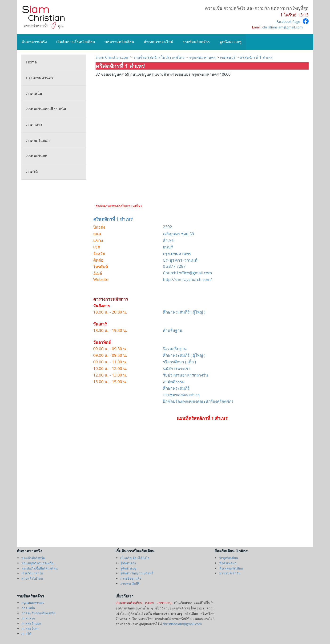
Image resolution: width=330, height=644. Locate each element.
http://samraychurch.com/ (187, 279)
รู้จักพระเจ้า (128, 563)
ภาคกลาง (34, 125)
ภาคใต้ (32, 172)
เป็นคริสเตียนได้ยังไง (135, 558)
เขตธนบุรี (228, 57)
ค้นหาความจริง (34, 42)
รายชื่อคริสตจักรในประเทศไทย (159, 57)
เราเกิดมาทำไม (32, 573)
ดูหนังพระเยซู (230, 42)
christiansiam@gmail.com (283, 27)
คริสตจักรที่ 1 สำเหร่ (256, 57)
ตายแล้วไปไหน (32, 578)
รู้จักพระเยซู (128, 568)
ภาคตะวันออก (38, 140)
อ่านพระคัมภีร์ (130, 583)
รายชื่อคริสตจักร (196, 42)
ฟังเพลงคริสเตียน (231, 568)
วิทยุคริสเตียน (229, 558)
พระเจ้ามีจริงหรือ (33, 558)
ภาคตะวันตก (37, 156)
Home (31, 62)
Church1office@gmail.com (187, 273)
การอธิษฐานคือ (131, 578)
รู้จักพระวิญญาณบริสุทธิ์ (137, 573)
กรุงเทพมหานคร (40, 78)
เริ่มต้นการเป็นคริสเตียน (76, 42)
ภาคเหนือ (34, 93)
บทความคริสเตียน (119, 42)
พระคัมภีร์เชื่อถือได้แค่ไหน (40, 568)
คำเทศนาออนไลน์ (158, 42)
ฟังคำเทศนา (228, 563)
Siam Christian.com (113, 57)
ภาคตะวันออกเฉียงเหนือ (46, 109)
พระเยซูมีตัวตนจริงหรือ (37, 563)
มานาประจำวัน (230, 573)
